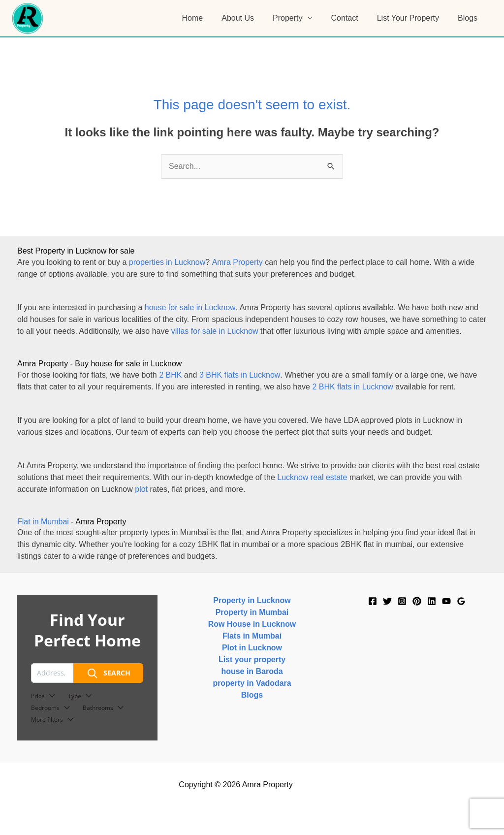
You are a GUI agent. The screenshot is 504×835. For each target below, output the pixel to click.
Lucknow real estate (312, 477)
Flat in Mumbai (43, 522)
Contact (352, 18)
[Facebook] (373, 601)
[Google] (461, 601)
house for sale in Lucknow (190, 307)
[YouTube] (446, 601)
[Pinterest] (417, 601)
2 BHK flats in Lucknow (353, 387)
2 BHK (170, 375)
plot (141, 489)
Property (298, 18)
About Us (251, 18)
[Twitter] (387, 601)
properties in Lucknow (167, 262)
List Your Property (412, 18)
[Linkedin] (432, 601)
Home (209, 18)
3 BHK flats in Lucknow (240, 375)
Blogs (469, 18)
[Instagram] (402, 601)
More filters (53, 720)
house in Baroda (252, 671)
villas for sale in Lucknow (215, 331)
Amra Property (237, 262)
